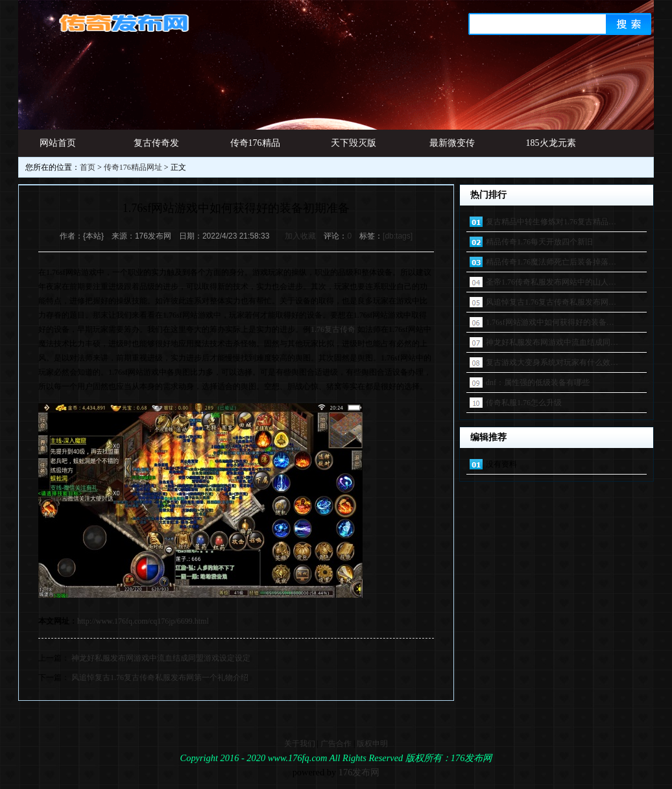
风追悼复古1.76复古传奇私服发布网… (551, 302)
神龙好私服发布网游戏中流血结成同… (552, 342)
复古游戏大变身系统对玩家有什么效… (552, 362)
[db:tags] (398, 236)
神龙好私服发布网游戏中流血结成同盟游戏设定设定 (161, 658)
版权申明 (372, 744)
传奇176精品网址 (255, 147)
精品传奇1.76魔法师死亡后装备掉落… (551, 262)
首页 (88, 167)
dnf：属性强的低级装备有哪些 (538, 383)
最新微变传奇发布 (452, 147)
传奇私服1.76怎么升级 (524, 403)
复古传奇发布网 (156, 147)
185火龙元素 (551, 143)
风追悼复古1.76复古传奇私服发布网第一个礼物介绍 (160, 677)
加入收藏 (300, 236)
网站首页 (58, 143)
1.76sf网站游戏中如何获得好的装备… (550, 322)
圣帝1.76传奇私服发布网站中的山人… (551, 282)
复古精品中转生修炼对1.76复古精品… (551, 222)
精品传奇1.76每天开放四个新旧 (539, 242)
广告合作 (336, 744)
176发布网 (359, 772)
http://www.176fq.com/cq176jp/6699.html (143, 621)
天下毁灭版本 (354, 147)
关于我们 (300, 744)
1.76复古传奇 (333, 329)
